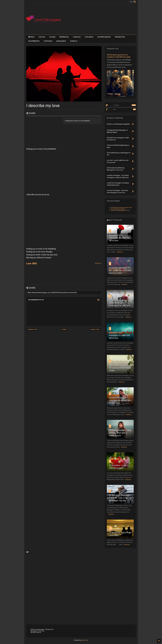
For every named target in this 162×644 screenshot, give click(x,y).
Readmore (120, 252)
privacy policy (61, 41)
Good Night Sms (34, 41)
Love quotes (89, 37)
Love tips (52, 37)
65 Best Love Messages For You (120, 210)
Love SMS (32, 264)
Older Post (95, 330)
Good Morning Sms (104, 37)
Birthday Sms (64, 37)
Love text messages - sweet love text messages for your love (120, 303)
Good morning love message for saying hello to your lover (120, 400)
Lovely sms (77, 37)
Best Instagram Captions (118, 209)
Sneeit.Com (85, 640)
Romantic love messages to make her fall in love (119, 238)
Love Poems (48, 41)
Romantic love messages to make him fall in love (119, 335)
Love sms (42, 37)
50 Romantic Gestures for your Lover (121, 208)
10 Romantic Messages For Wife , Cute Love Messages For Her (120, 498)
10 (111, 528)
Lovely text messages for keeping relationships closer (120, 368)
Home (31, 37)
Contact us (74, 41)
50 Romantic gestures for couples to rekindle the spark (119, 56)
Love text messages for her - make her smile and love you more (120, 270)
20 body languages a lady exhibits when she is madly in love (120, 433)
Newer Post (33, 330)
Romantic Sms (120, 37)
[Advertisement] (98, 19)
